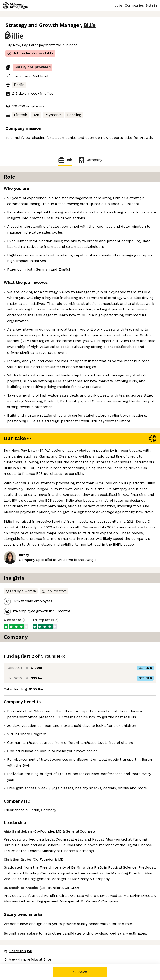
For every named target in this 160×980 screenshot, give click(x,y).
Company (88, 160)
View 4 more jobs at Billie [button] (26, 942)
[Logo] (15, 6)
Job (68, 160)
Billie (80, 25)
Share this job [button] (17, 934)
